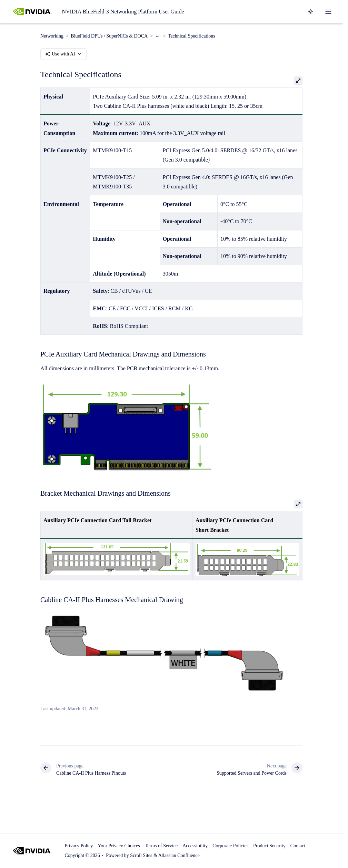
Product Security (269, 846)
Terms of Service (161, 846)
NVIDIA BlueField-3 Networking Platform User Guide (123, 12)
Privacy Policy (79, 846)
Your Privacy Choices (119, 846)
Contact (298, 846)
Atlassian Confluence (179, 855)
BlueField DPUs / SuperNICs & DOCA (109, 36)
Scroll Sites (141, 855)
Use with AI (63, 54)
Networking (52, 36)
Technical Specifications (192, 36)
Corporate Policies (230, 846)
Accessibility (195, 846)
